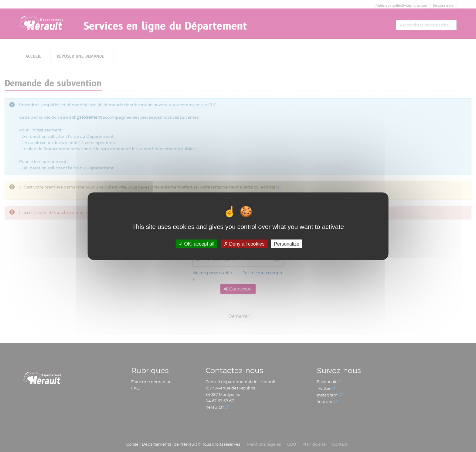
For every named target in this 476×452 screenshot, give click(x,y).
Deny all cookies (244, 244)
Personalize (287, 244)
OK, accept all (197, 244)
